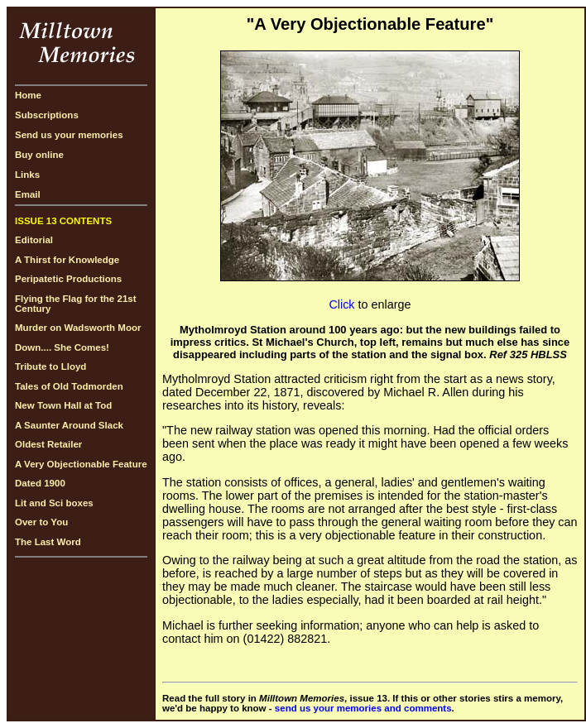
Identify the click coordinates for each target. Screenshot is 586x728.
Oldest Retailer (48, 444)
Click (341, 304)
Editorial (34, 240)
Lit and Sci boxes (54, 503)
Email (28, 194)
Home (28, 95)
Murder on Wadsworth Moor (78, 328)
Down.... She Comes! (62, 347)
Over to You (41, 522)
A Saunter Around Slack (69, 425)
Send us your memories (69, 135)
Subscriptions (47, 115)
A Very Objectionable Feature (81, 464)
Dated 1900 (40, 483)
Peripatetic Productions (68, 279)
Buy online (39, 155)
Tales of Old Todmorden (69, 386)
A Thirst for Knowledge (67, 260)
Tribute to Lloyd (50, 366)
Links (27, 175)
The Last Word (48, 542)
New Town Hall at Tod (63, 405)
